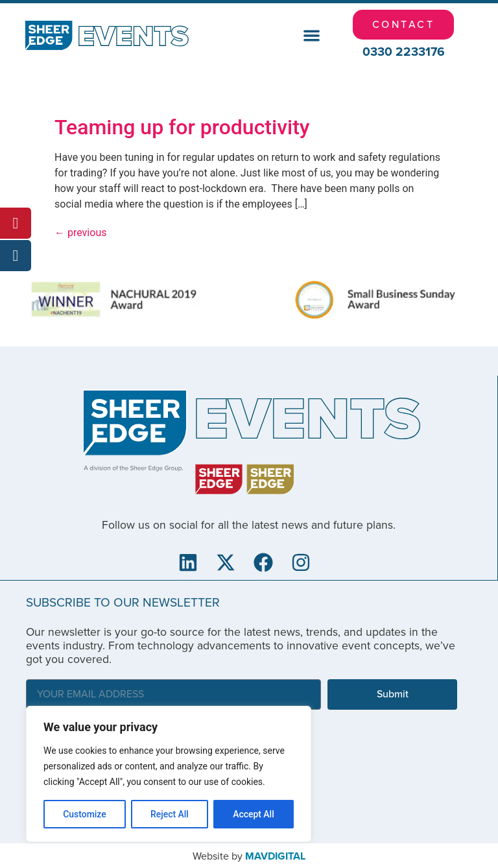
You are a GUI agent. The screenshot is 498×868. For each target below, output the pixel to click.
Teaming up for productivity (182, 127)
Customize (85, 814)
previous (80, 233)
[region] (169, 774)
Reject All (170, 814)
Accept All (254, 814)
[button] (312, 36)
